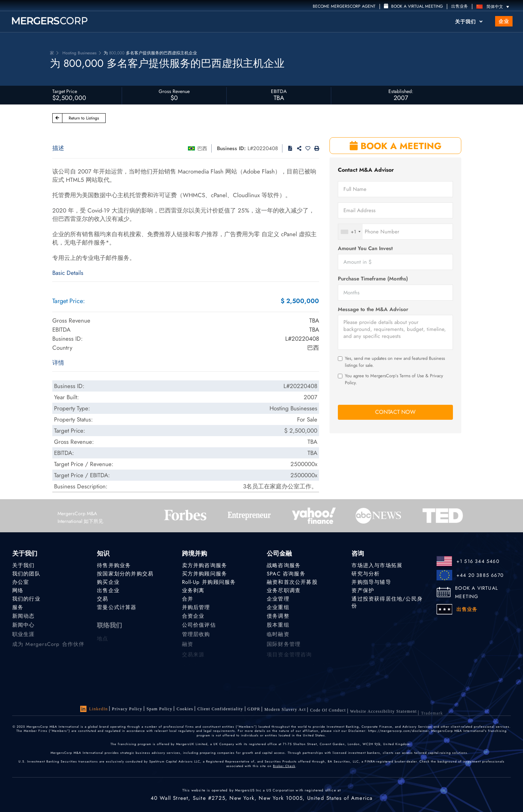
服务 (18, 609)
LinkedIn (94, 709)
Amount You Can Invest (365, 249)
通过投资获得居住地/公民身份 (387, 604)
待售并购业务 (114, 565)
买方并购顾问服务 (205, 574)
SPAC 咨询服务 (286, 574)
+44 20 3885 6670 (480, 575)
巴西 (202, 148)
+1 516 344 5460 (478, 561)
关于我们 (469, 22)
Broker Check (284, 766)
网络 (18, 591)
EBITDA (279, 91)
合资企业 (193, 619)
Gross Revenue (174, 91)
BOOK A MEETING (396, 146)
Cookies (185, 709)
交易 (103, 600)
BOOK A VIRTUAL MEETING (476, 592)
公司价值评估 (199, 629)
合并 (188, 600)
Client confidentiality (220, 710)
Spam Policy (159, 709)
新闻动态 (24, 619)
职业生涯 (24, 639)
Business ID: (231, 148)
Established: (401, 91)
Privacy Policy (127, 709)
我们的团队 (26, 574)
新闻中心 (24, 629)
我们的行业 (26, 600)
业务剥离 (193, 591)
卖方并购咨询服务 (205, 565)
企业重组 (278, 609)
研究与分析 (366, 574)
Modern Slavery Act (285, 712)
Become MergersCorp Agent (344, 6)
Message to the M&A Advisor (373, 310)
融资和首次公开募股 (292, 582)
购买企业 (108, 582)
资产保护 (363, 591)
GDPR (254, 711)
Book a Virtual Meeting (413, 6)
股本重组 (278, 629)
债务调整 (278, 619)
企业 (504, 21)
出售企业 (108, 591)
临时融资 (278, 639)
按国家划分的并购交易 (125, 574)
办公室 (21, 582)
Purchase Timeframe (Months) (373, 279)
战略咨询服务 (284, 565)
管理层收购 (196, 639)
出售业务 (460, 6)
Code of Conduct (328, 715)
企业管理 (278, 600)
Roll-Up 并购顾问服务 (209, 582)
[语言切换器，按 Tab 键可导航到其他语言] (494, 6)
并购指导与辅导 (371, 582)
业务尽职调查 (284, 591)
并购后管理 (196, 609)
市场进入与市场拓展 (377, 565)
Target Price (65, 91)
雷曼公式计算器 (117, 609)
